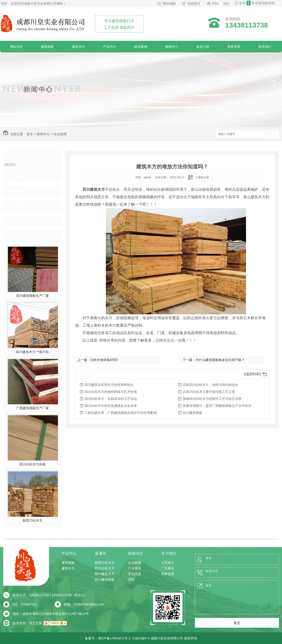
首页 (30, 134)
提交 (237, 623)
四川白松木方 (105, 568)
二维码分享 (202, 177)
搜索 (271, 134)
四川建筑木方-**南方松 (32, 352)
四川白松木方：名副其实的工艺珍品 (111, 399)
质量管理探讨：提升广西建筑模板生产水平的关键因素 (220, 406)
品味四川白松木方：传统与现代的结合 (211, 385)
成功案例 (141, 47)
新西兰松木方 (32, 520)
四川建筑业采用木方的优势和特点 (109, 385)
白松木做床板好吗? (104, 360)
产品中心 (110, 47)
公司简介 (168, 563)
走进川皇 (203, 47)
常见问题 (19, 206)
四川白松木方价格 (32, 464)
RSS (216, 3)
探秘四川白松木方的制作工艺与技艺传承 (212, 399)
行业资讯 (19, 191)
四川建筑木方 (105, 574)
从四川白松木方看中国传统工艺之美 (209, 392)
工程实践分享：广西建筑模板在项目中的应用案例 (121, 413)
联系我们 (265, 47)
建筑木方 (79, 47)
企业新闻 (60, 134)
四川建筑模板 (193, 413)
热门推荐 (19, 236)
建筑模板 (47, 47)
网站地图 (169, 3)
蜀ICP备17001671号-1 (114, 638)
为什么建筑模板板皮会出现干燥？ (220, 360)
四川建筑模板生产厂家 (32, 296)
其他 (14, 221)
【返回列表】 (253, 374)
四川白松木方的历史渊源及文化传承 (111, 406)
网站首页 (16, 47)
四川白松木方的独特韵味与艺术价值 (111, 392)
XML (227, 3)
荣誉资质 (234, 47)
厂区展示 (168, 568)
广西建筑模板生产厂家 (32, 408)
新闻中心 (172, 47)
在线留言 (194, 3)
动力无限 (36, 623)
